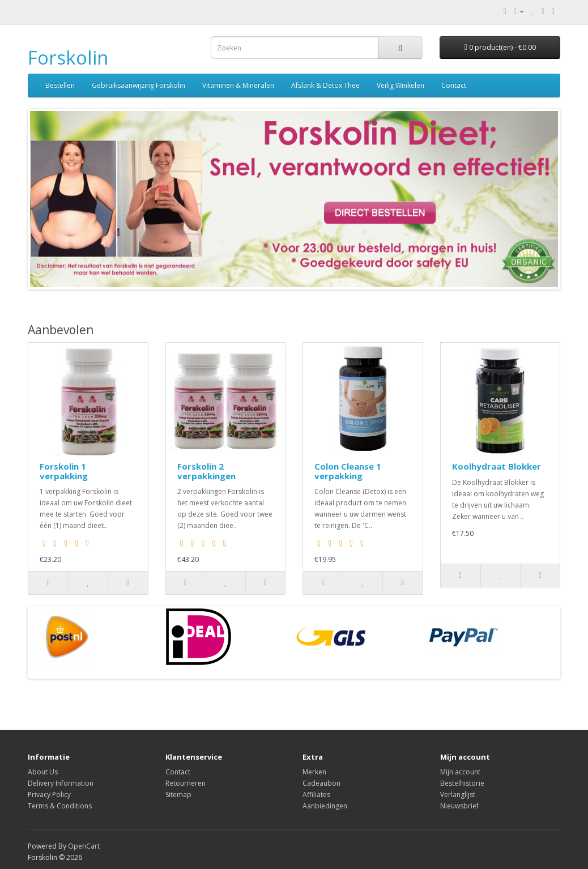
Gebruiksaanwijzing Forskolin (139, 85)
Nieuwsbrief (459, 806)
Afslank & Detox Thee (325, 85)
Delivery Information (61, 783)
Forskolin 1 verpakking (64, 471)
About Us (43, 772)
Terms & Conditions (60, 806)
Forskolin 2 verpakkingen (206, 471)
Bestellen (60, 85)
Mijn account (460, 772)
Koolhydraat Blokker (497, 466)
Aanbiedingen (325, 806)
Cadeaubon (321, 783)
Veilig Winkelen (400, 85)
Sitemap (178, 795)
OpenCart (84, 846)
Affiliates (316, 795)
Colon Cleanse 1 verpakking (348, 471)
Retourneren (186, 783)
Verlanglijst (458, 795)
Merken (314, 772)
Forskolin (68, 57)
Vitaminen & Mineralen (238, 85)
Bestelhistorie (462, 783)
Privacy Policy (49, 795)
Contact (454, 85)
